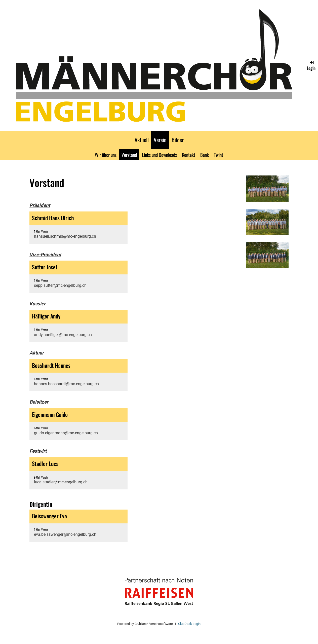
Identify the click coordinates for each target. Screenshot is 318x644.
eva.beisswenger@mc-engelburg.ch (65, 534)
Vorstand (129, 155)
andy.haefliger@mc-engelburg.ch (63, 335)
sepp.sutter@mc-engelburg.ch (60, 285)
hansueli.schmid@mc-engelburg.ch (65, 236)
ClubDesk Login (189, 624)
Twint (218, 155)
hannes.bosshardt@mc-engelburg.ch (66, 384)
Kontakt (189, 155)
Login (311, 65)
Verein (160, 140)
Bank (205, 155)
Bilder (178, 140)
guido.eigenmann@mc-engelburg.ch (66, 433)
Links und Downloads (159, 155)
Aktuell (142, 140)
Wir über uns (106, 155)
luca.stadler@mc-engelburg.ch (61, 482)
